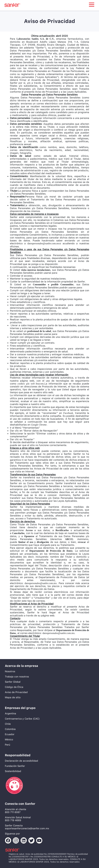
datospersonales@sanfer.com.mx (43, 243)
